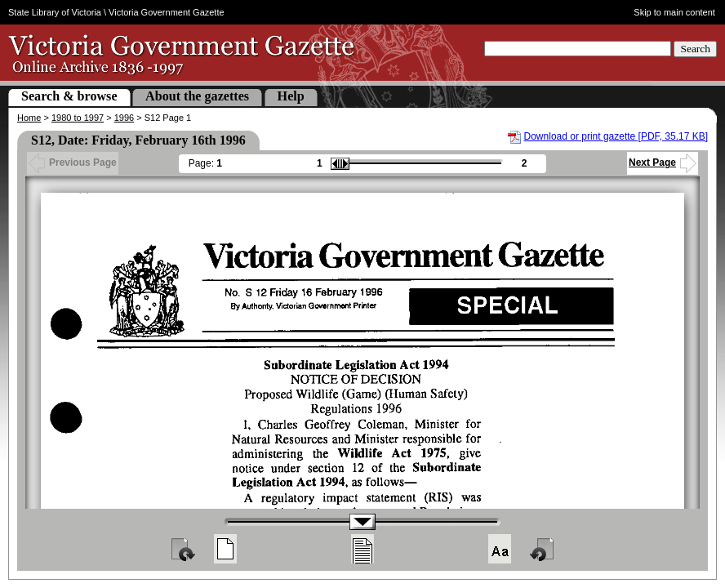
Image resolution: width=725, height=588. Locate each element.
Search (695, 49)
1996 (124, 118)
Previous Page (73, 163)
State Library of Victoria (55, 12)
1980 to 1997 (78, 118)
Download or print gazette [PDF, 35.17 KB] (616, 136)
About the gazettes (197, 96)
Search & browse (69, 96)
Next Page (663, 163)
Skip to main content (674, 12)
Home (29, 118)
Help (291, 96)
